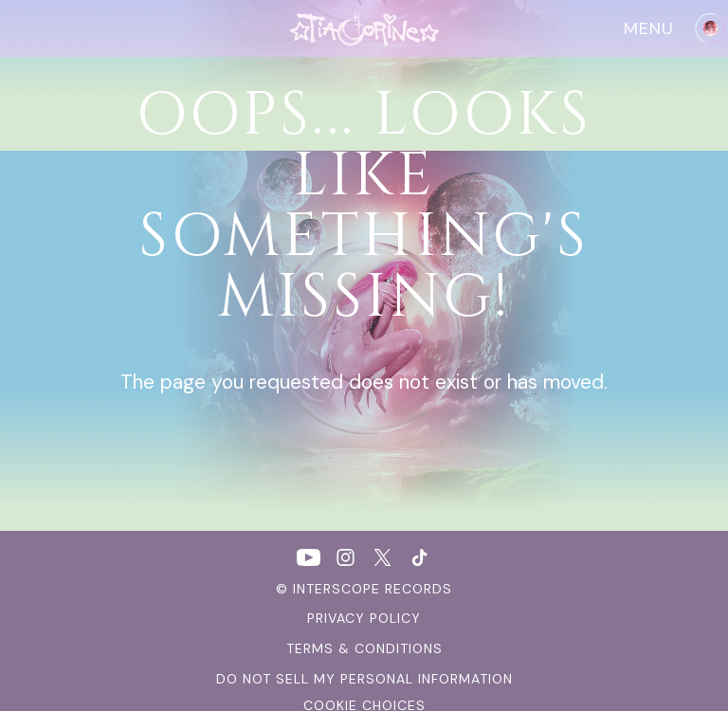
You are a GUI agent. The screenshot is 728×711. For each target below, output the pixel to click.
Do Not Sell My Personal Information (364, 679)
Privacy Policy (364, 618)
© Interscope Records (364, 589)
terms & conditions (364, 648)
